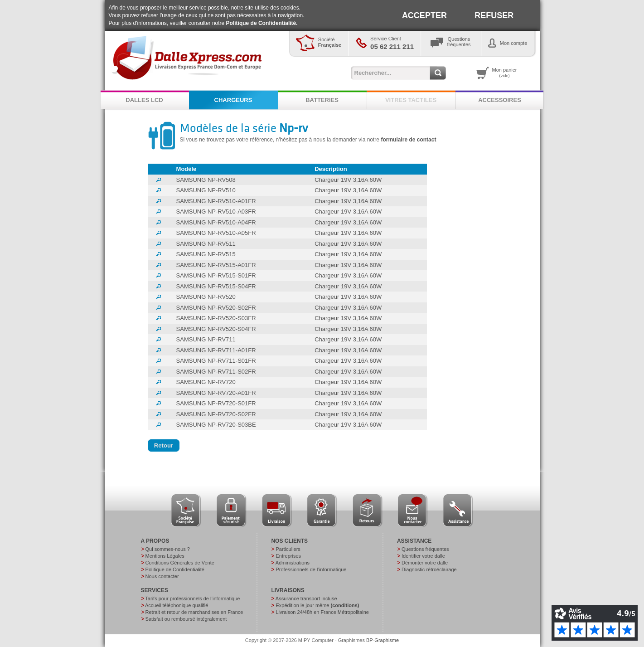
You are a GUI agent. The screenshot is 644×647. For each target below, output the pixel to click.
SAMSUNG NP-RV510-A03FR (216, 212)
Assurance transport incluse (306, 598)
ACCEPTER (424, 15)
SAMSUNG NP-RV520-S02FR (216, 308)
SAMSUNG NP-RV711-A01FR (216, 350)
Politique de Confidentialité (175, 569)
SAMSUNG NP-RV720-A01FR (216, 393)
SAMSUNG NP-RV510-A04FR (216, 222)
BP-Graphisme (383, 640)
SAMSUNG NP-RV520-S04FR (216, 329)
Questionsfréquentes (459, 42)
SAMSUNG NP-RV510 (206, 190)
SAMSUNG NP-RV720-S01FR (216, 403)
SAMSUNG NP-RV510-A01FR (216, 201)
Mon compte (514, 43)
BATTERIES (322, 100)
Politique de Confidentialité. (262, 23)
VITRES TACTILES (411, 100)
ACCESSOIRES (500, 100)
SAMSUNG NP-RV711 (206, 339)
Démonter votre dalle (425, 563)
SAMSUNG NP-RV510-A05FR (216, 233)
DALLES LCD (144, 100)
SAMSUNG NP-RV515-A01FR (216, 265)
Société (330, 42)
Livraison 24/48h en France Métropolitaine (322, 612)
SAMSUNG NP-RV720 (206, 382)
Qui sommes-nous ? (168, 549)
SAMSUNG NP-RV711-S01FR (216, 361)
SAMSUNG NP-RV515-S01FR (216, 275)
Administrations (293, 563)
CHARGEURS (233, 100)
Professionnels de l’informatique (311, 569)
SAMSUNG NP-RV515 (206, 254)
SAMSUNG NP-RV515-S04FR (216, 286)
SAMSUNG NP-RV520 (206, 297)
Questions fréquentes (425, 549)
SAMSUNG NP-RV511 (206, 244)
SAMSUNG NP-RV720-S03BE (216, 425)
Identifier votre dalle (423, 556)
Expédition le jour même (317, 605)
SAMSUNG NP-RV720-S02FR (216, 414)
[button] (164, 446)
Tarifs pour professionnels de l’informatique (192, 598)
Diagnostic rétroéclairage (429, 569)
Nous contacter (162, 576)
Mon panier (505, 73)
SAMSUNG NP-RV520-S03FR (216, 318)
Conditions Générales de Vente (180, 563)
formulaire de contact (408, 140)
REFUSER (494, 15)
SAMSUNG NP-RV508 (206, 180)
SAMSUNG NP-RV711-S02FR (216, 372)
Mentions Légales (165, 556)
